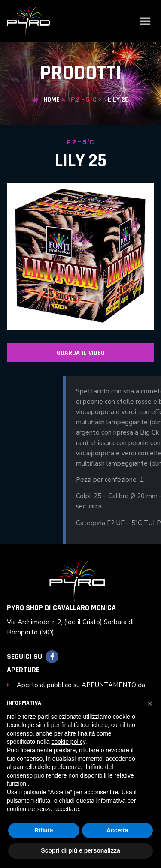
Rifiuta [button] (44, 830)
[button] (145, 21)
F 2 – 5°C (84, 100)
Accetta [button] (117, 830)
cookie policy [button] (68, 742)
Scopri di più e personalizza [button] (80, 850)
